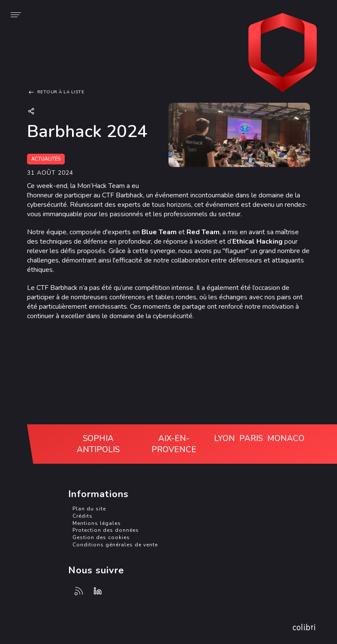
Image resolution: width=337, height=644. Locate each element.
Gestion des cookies (101, 537)
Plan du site (89, 509)
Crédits (83, 516)
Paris (251, 438)
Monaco (286, 438)
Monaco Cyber (283, 54)
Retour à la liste (56, 92)
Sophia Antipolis (98, 444)
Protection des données (106, 530)
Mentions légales (97, 523)
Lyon (224, 438)
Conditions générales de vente (115, 545)
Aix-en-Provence (174, 444)
